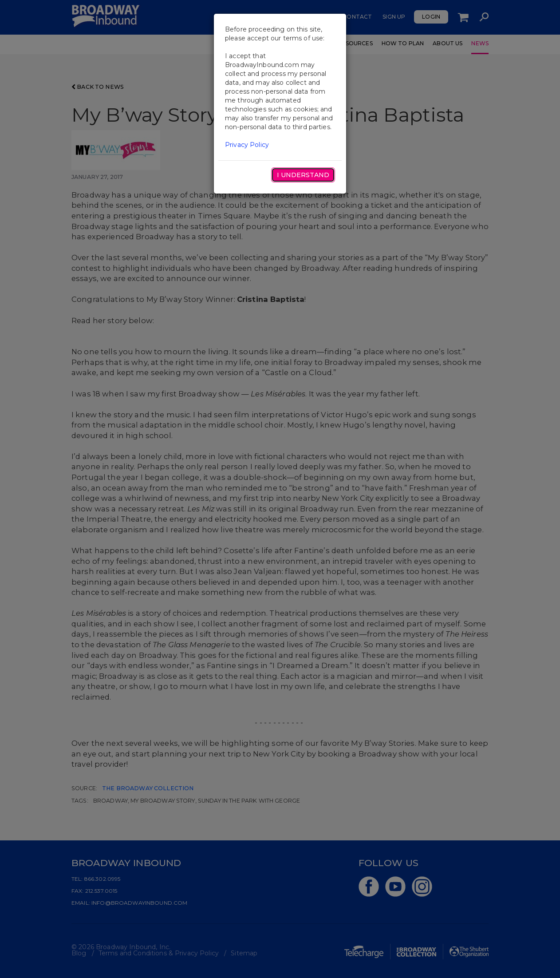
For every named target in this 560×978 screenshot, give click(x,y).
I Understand (303, 175)
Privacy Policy (247, 145)
